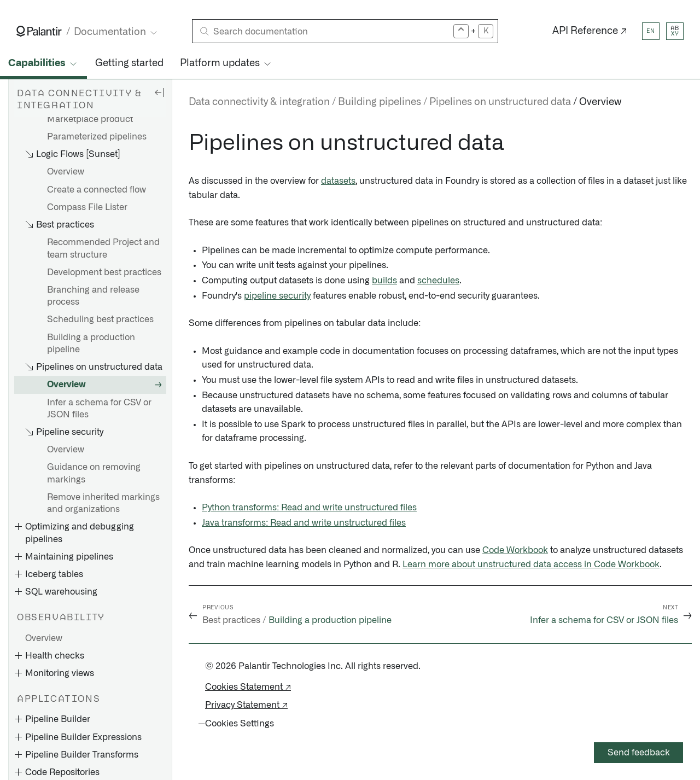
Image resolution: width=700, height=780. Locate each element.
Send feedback (639, 753)
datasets (338, 181)
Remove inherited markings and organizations (103, 503)
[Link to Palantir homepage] (39, 31)
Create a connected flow (97, 190)
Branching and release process (93, 296)
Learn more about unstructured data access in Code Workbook (531, 564)
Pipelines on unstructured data (500, 102)
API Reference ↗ (590, 31)
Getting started (129, 63)
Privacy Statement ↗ (246, 705)
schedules (438, 281)
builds (384, 281)
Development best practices (104, 272)
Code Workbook (515, 550)
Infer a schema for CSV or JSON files (99, 409)
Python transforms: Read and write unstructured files (309, 508)
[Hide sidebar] (159, 92)
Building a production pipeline (91, 344)
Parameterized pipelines (97, 137)
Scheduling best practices (100, 319)
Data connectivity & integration (259, 102)
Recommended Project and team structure (103, 248)
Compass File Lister (87, 207)
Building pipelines (380, 102)
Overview (66, 172)
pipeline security (277, 296)
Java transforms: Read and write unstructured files (304, 523)
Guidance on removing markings (94, 473)
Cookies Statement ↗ (248, 687)
